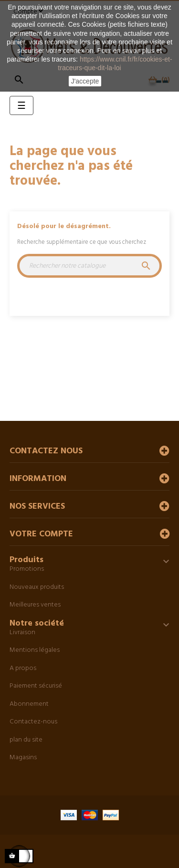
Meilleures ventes (35, 605)
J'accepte (85, 81)
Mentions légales (35, 650)
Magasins (23, 758)
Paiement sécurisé (36, 686)
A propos (23, 668)
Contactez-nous (33, 722)
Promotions (27, 569)
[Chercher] (89, 266)
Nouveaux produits (37, 587)
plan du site (26, 740)
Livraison (22, 633)
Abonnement (29, 704)
